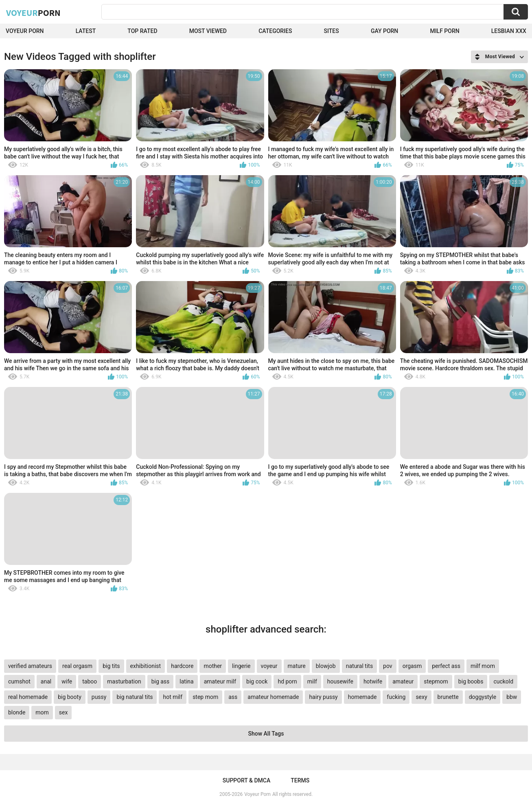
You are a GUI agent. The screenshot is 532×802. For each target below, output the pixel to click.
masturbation (124, 681)
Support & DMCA (246, 780)
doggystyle (483, 697)
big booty (70, 697)
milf (312, 681)
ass (233, 697)
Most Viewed (208, 31)
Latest (86, 31)
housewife (340, 681)
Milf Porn (444, 31)
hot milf (173, 697)
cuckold (503, 681)
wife (67, 681)
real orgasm (77, 666)
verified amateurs (30, 666)
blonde (17, 712)
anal (46, 681)
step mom (205, 697)
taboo (90, 681)
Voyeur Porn (25, 31)
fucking (396, 697)
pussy (99, 697)
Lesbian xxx (509, 31)
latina (186, 681)
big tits (111, 666)
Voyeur (33, 13)
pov (388, 666)
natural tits (359, 666)
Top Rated (142, 31)
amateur (403, 681)
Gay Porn (384, 31)
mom (42, 712)
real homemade (28, 697)
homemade (362, 697)
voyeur (269, 666)
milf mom (483, 666)
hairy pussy (323, 697)
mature (297, 666)
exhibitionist (146, 666)
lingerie (241, 666)
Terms (300, 780)
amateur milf (220, 681)
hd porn (287, 681)
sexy (421, 697)
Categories (275, 31)
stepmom (436, 681)
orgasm (412, 666)
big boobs (471, 681)
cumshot (19, 681)
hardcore (182, 666)
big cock (257, 681)
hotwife (373, 681)
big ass (161, 681)
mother (213, 666)
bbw (512, 697)
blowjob (326, 666)
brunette (448, 697)
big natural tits (135, 697)
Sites (332, 31)
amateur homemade (273, 697)
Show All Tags (266, 734)
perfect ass (446, 666)
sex (63, 712)
